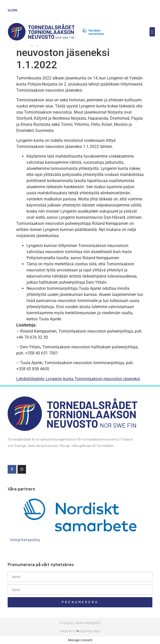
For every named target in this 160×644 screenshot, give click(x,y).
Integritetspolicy (25, 539)
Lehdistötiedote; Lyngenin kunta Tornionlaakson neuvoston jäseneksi (78, 379)
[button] (152, 32)
